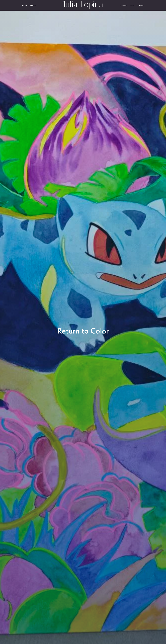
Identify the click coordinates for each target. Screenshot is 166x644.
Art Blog (123, 5)
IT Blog (24, 5)
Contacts (141, 5)
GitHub (33, 5)
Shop (132, 5)
